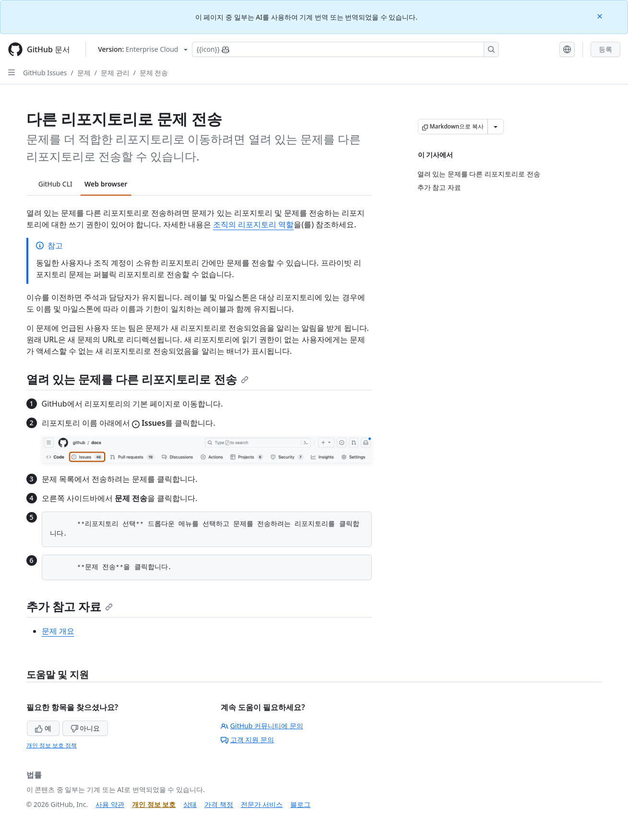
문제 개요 (58, 631)
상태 (190, 804)
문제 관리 (115, 73)
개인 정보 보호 (154, 804)
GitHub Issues (45, 73)
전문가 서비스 (262, 804)
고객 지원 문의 (247, 740)
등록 (605, 49)
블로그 (300, 804)
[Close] (601, 16)
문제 (84, 73)
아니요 (85, 728)
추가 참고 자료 (70, 606)
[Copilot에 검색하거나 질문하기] (345, 49)
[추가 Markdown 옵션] (496, 127)
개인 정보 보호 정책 (52, 745)
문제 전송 (154, 73)
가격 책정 (219, 804)
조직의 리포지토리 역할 (253, 224)
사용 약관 (110, 804)
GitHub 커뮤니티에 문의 (262, 726)
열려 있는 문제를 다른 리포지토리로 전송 (137, 379)
